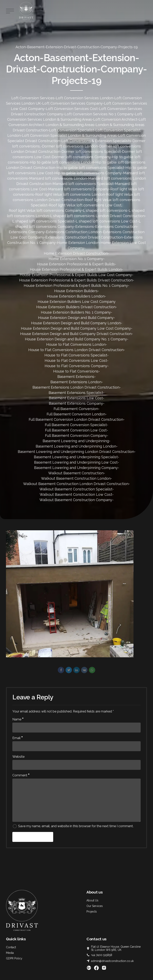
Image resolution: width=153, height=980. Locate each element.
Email (17, 738)
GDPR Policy (14, 958)
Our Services (95, 906)
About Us (92, 900)
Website (18, 757)
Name (18, 719)
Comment (21, 775)
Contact (11, 947)
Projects (92, 912)
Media (10, 953)
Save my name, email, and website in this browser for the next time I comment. (76, 826)
